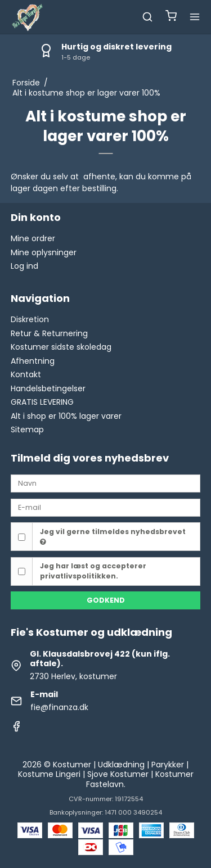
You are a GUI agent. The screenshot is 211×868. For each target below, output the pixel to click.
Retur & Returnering (49, 333)
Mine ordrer (33, 238)
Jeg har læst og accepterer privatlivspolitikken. (93, 571)
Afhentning (33, 361)
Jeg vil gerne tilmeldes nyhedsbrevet (113, 536)
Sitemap (27, 430)
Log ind (24, 266)
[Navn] (106, 483)
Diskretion (30, 319)
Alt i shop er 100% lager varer (66, 416)
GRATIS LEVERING (42, 402)
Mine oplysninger (44, 252)
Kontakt (26, 374)
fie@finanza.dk (59, 707)
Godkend (106, 600)
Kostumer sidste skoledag (61, 347)
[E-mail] (106, 507)
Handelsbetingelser (48, 388)
